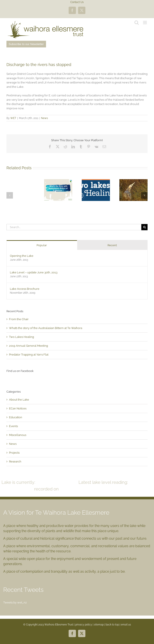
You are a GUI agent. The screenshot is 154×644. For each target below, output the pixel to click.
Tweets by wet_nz (15, 602)
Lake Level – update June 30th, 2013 (34, 272)
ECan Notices (18, 408)
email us (126, 625)
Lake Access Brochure (25, 289)
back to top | (113, 625)
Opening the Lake (22, 256)
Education (16, 417)
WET (13, 118)
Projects (14, 453)
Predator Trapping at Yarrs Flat (29, 355)
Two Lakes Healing (22, 337)
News (45, 118)
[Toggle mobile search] (137, 23)
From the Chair (19, 319)
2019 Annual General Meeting (28, 346)
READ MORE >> (105, 489)
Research (15, 461)
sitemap (99, 625)
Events (13, 426)
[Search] (144, 227)
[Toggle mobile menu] (145, 23)
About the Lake (19, 400)
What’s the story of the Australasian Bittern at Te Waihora (46, 328)
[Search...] (74, 227)
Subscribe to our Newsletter (26, 44)
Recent (112, 245)
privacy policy (84, 625)
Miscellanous (18, 435)
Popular (42, 245)
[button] (10, 195)
